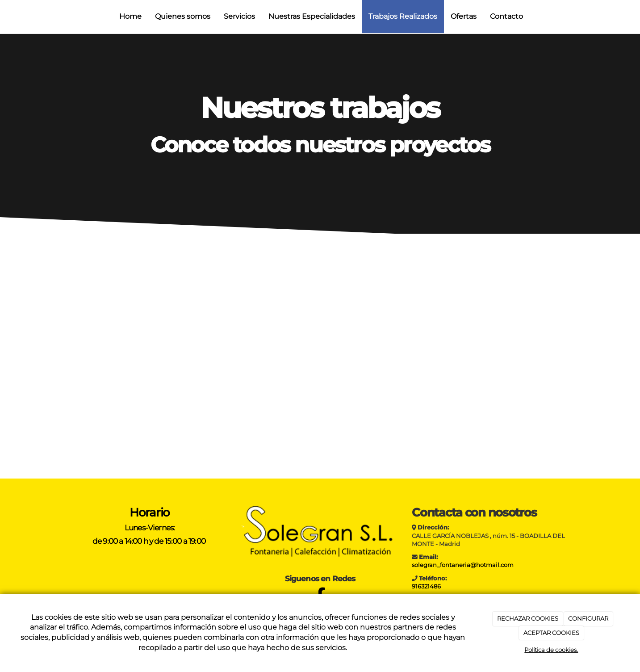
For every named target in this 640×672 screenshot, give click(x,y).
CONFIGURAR (588, 618)
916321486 (426, 586)
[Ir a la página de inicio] (4, 17)
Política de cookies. (551, 650)
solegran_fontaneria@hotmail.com (463, 565)
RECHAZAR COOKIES (528, 618)
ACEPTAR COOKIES (551, 633)
